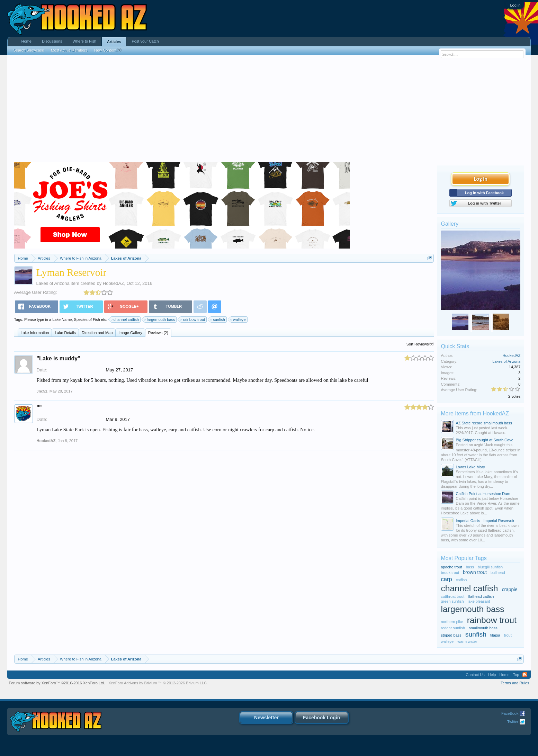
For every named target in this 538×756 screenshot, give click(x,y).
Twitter (513, 722)
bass (470, 567)
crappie (510, 590)
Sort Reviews (420, 344)
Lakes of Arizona (53, 283)
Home (26, 41)
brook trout (450, 573)
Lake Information (35, 333)
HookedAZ (113, 283)
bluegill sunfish (490, 567)
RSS (525, 675)
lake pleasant (479, 601)
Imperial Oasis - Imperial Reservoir (485, 521)
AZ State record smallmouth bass (484, 423)
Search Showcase (29, 50)
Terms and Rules (515, 683)
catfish (461, 580)
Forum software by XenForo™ (57, 683)
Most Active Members (69, 50)
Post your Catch (145, 41)
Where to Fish (84, 41)
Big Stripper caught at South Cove (484, 440)
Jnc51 (42, 391)
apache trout (451, 567)
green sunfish (452, 601)
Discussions (52, 41)
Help (492, 675)
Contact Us (475, 675)
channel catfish (125, 319)
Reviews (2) (158, 333)
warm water (467, 641)
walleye (238, 319)
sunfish (218, 319)
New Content (108, 50)
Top (516, 675)
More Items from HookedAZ (475, 413)
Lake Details (65, 333)
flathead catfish (481, 596)
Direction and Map (97, 333)
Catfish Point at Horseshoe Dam (483, 494)
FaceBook (510, 713)
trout (508, 635)
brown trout (475, 572)
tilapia (495, 635)
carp (446, 579)
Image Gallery (130, 333)
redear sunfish (453, 628)
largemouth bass (160, 319)
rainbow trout (193, 319)
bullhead (498, 573)
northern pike (452, 622)
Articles (114, 42)
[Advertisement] (269, 110)
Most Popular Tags (464, 558)
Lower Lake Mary (470, 467)
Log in (515, 5)
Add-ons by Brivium (158, 683)
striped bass (451, 635)
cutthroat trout (452, 596)
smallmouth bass (483, 628)
